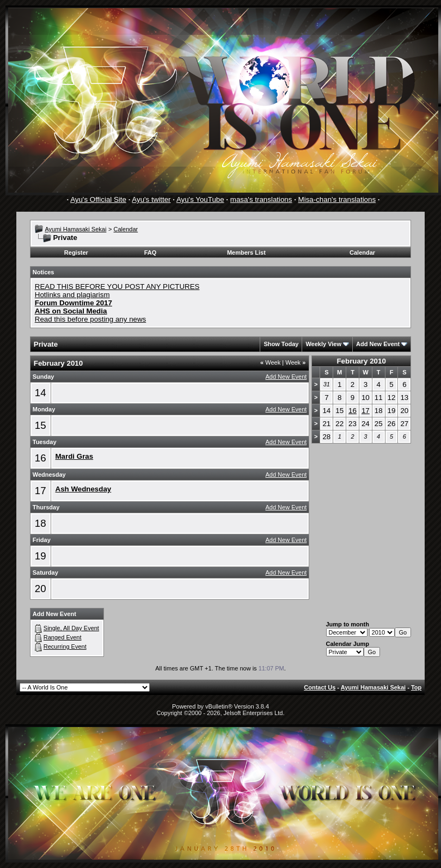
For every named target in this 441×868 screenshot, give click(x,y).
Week (270, 362)
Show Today (281, 344)
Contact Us (320, 687)
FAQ (151, 253)
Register (76, 253)
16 (41, 458)
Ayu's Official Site (98, 199)
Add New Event (378, 344)
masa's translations (261, 199)
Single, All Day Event (71, 628)
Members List (246, 253)
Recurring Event (65, 647)
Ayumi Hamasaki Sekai (75, 229)
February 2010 (361, 361)
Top (416, 687)
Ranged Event (63, 637)
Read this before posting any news (91, 319)
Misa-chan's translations (337, 199)
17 (41, 491)
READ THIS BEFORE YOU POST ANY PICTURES (117, 287)
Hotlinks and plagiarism (72, 295)
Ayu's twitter (151, 199)
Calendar (126, 229)
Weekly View (323, 344)
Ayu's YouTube (200, 199)
